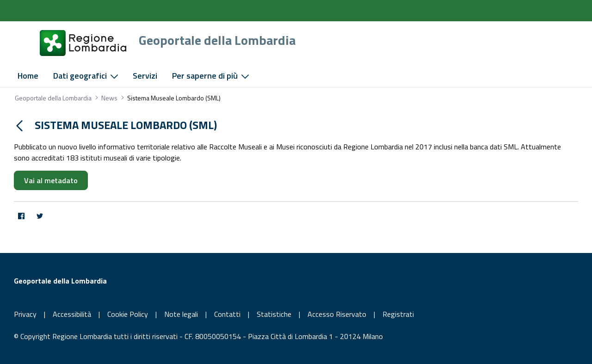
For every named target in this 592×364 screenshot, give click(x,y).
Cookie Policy (128, 314)
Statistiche (274, 314)
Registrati (398, 314)
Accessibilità (72, 314)
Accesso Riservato (337, 314)
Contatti (227, 314)
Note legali (181, 314)
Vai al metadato (51, 180)
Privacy (25, 314)
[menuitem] (28, 76)
